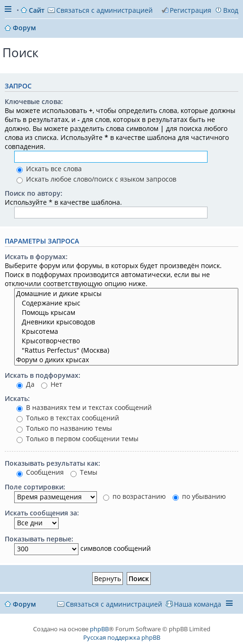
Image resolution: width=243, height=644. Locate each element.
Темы (84, 472)
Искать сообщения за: (42, 513)
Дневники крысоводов (126, 322)
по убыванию (199, 496)
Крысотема (126, 331)
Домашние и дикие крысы (126, 294)
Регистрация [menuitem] (191, 10)
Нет (52, 384)
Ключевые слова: (34, 101)
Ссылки (9, 10)
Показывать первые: (39, 539)
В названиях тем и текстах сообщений (84, 407)
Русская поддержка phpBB (122, 637)
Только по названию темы (64, 428)
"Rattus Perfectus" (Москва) (126, 350)
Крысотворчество (126, 341)
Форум (24, 604)
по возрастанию (135, 496)
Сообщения (40, 472)
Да (26, 384)
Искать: (17, 398)
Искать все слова (49, 169)
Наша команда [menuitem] (198, 604)
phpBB (99, 629)
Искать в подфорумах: (43, 375)
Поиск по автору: (34, 193)
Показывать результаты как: (52, 463)
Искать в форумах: (36, 257)
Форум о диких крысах (126, 360)
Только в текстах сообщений (68, 418)
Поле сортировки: (35, 487)
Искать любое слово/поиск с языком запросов (96, 179)
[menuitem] (100, 10)
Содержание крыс (126, 303)
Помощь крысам (126, 313)
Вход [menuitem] (231, 10)
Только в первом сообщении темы (78, 439)
